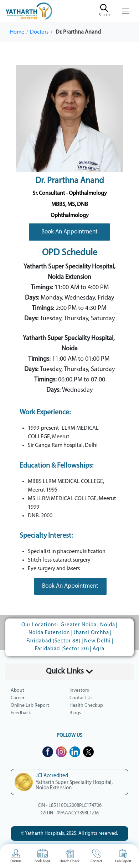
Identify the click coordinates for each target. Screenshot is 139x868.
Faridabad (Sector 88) (53, 641)
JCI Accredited (52, 776)
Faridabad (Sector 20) (62, 649)
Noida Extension (49, 633)
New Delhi (97, 641)
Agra (99, 649)
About (17, 691)
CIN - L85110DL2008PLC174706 (70, 806)
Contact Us (81, 698)
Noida (108, 625)
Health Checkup (86, 706)
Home (17, 32)
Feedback (21, 713)
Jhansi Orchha (91, 633)
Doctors (39, 32)
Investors (79, 691)
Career (18, 698)
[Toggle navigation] (126, 11)
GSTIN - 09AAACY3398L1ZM (70, 813)
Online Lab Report (30, 706)
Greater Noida (79, 625)
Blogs (75, 713)
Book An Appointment (69, 232)
